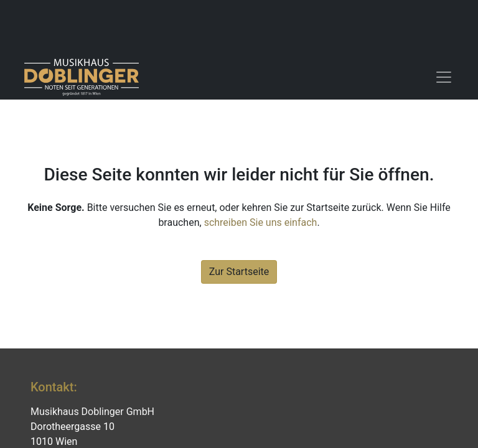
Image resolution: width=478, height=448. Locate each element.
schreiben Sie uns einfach (261, 222)
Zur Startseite (239, 272)
